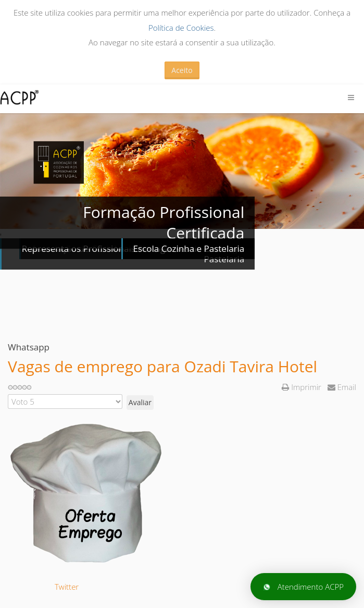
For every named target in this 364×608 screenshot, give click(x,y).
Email (342, 387)
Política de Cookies (181, 28)
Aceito (182, 70)
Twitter (67, 587)
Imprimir (302, 387)
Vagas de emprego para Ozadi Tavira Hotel (162, 366)
